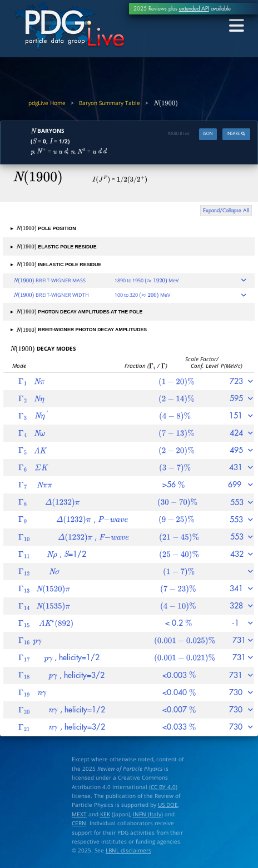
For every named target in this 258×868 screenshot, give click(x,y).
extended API (194, 9)
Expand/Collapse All (226, 211)
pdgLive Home (47, 103)
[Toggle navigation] (236, 26)
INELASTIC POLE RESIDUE (56, 265)
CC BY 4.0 (163, 787)
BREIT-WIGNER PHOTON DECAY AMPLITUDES (79, 330)
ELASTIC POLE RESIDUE (53, 247)
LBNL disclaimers (128, 850)
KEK (105, 814)
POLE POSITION (43, 228)
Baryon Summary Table (110, 103)
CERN (79, 823)
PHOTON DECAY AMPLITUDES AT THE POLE (76, 312)
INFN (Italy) (148, 814)
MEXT (79, 814)
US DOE (168, 805)
